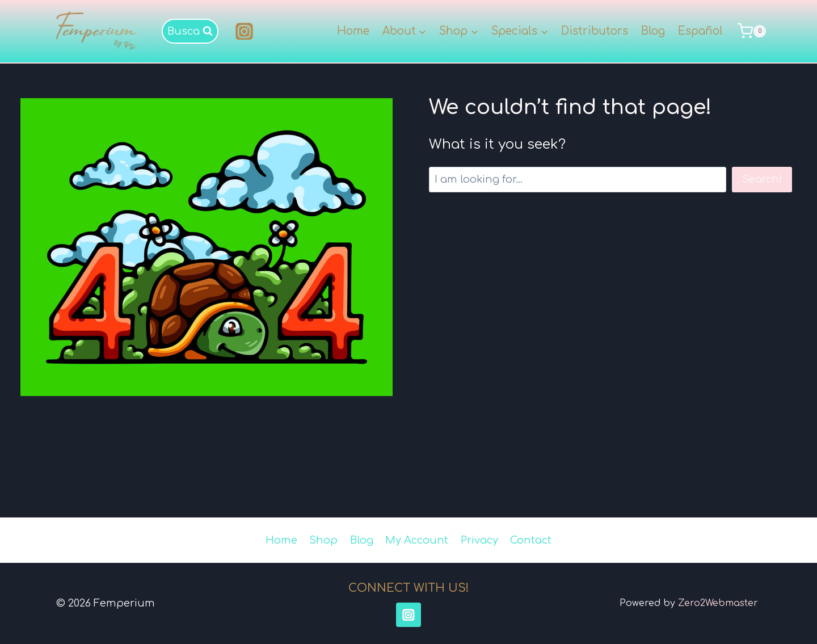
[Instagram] (245, 31)
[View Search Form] (190, 31)
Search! (762, 179)
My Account (417, 540)
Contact (531, 540)
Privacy (479, 540)
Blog (653, 31)
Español (700, 31)
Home (353, 31)
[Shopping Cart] (753, 31)
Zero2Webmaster (718, 603)
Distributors (595, 31)
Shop (323, 540)
